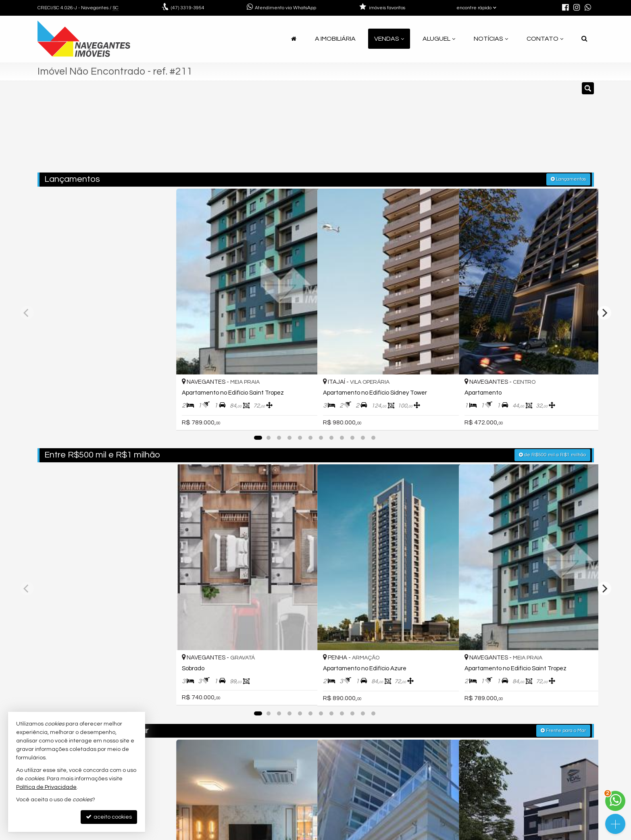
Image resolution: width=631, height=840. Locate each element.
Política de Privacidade (263, 834)
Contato (545, 39)
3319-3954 (188, 8)
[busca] (584, 39)
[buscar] (480, 130)
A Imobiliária (335, 39)
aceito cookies (109, 817)
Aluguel (439, 39)
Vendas (389, 39)
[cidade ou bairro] (405, 130)
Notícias (491, 39)
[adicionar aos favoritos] (162, 327)
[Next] (604, 264)
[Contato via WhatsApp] (615, 801)
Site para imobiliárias (543, 834)
